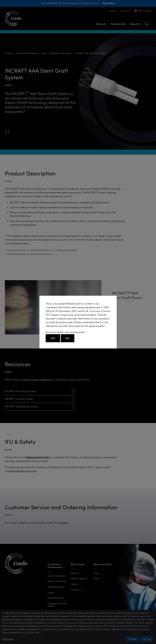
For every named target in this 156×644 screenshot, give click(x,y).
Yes (53, 338)
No (68, 338)
